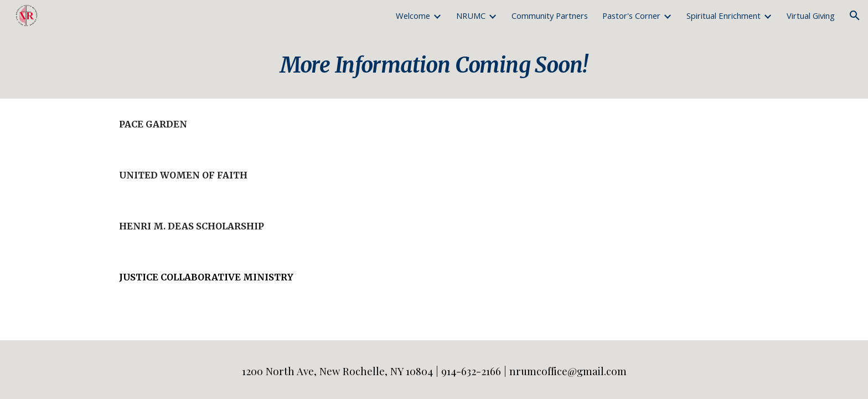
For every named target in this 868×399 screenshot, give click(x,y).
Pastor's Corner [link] (631, 16)
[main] (434, 65)
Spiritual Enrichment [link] (724, 16)
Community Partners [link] (550, 16)
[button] (855, 16)
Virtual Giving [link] (811, 16)
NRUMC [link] (471, 16)
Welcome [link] (413, 16)
